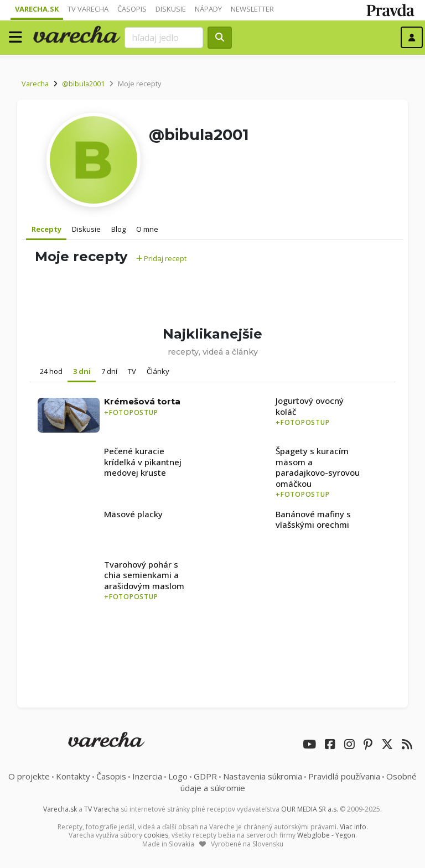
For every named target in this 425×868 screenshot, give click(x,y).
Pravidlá (344, 776)
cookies (156, 835)
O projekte (29, 776)
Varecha (35, 84)
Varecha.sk (37, 9)
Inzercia (147, 776)
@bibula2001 (83, 84)
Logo (178, 776)
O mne (147, 229)
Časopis (132, 9)
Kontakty (73, 776)
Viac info (353, 827)
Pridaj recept (161, 258)
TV (132, 371)
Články (158, 371)
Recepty (46, 229)
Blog (118, 229)
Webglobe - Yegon (326, 835)
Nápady (208, 9)
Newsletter (252, 9)
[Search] (164, 38)
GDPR (205, 776)
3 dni (82, 371)
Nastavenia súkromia (263, 776)
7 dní (109, 371)
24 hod (51, 371)
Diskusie (171, 9)
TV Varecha (88, 9)
